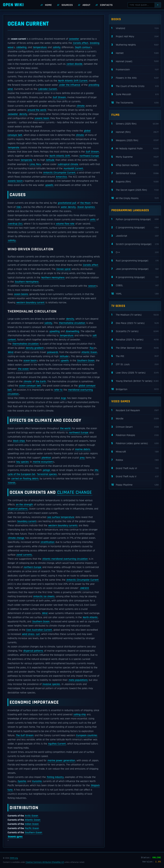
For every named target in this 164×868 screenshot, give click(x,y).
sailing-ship (80, 715)
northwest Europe (89, 156)
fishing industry (55, 777)
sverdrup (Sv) (15, 224)
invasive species (51, 684)
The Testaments (135, 103)
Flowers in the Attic (135, 78)
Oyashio (22, 781)
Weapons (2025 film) (135, 140)
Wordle (135, 419)
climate (81, 106)
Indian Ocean (32, 824)
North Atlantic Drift (60, 156)
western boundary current (30, 303)
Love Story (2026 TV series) (135, 373)
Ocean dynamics (86, 207)
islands (12, 483)
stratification (48, 542)
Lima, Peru (35, 164)
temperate (14, 148)
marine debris (83, 449)
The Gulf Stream (25, 735)
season (92, 286)
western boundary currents (63, 526)
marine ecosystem (43, 462)
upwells (49, 185)
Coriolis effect (81, 43)
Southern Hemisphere (27, 282)
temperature (40, 47)
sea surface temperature (61, 517)
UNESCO (85, 588)
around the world (37, 110)
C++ (135, 252)
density (23, 114)
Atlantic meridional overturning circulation (65, 559)
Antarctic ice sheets (44, 596)
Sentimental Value (135, 173)
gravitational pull (67, 203)
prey (82, 458)
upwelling (54, 331)
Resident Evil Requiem (135, 410)
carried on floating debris (25, 479)
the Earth (41, 382)
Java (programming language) (135, 269)
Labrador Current (48, 89)
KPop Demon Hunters (135, 165)
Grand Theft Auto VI (135, 468)
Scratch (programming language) (135, 244)
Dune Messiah (135, 94)
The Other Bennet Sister (135, 348)
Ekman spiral (63, 269)
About (86, 5)
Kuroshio (37, 781)
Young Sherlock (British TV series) (135, 381)
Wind (11, 352)
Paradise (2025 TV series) (135, 340)
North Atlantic (90, 617)
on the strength (24, 505)
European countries (87, 735)
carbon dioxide (74, 64)
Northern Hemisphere (53, 278)
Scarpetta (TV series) (135, 331)
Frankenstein (135, 70)
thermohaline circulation (72, 323)
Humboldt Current (73, 168)
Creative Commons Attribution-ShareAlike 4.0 (45, 862)
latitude (50, 160)
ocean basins (21, 294)
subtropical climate (68, 164)
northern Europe (32, 567)
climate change (75, 492)
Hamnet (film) (135, 132)
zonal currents (24, 555)
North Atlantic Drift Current (73, 81)
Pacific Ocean (32, 828)
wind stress (28, 634)
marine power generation (61, 761)
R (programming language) (135, 277)
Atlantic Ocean (89, 352)
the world (65, 428)
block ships (19, 441)
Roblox (135, 460)
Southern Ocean (86, 361)
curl (38, 634)
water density (68, 207)
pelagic (47, 470)
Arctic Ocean (31, 816)
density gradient (35, 348)
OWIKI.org (14, 858)
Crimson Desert (135, 427)
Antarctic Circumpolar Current (59, 173)
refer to (58, 390)
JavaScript (135, 236)
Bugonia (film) (135, 182)
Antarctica (61, 177)
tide (19, 207)
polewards (53, 352)
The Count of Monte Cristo (135, 86)
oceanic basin (42, 118)
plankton (46, 458)
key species (23, 462)
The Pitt (135, 356)
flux (92, 348)
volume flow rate (65, 224)
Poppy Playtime (135, 485)
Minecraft (135, 452)
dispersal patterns (18, 509)
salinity (57, 47)
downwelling (72, 331)
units (93, 220)
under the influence (70, 85)
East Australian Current (39, 630)
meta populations (78, 680)
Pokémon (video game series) (135, 444)
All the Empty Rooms (135, 198)
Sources (67, 5)
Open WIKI (13, 5)
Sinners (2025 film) (135, 124)
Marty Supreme (135, 157)
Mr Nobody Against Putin (135, 149)
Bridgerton (135, 389)
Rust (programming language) (135, 261)
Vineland (135, 28)
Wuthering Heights (135, 45)
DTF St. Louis (135, 365)
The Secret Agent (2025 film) (135, 190)
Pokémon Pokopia (135, 435)
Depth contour (83, 47)
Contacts (106, 5)
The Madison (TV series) (135, 315)
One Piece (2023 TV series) (135, 323)
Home (48, 5)
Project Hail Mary (135, 37)
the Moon (85, 203)
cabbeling (21, 47)
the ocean (23, 369)
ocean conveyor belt (30, 386)
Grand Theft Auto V (135, 477)
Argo (63, 398)
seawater (74, 39)
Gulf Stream (59, 97)
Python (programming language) (135, 219)
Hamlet (135, 53)
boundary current (27, 521)
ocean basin (30, 361)
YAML (135, 294)
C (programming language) (135, 228)
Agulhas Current (57, 744)
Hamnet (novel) (135, 61)
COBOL (135, 286)
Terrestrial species (47, 474)
